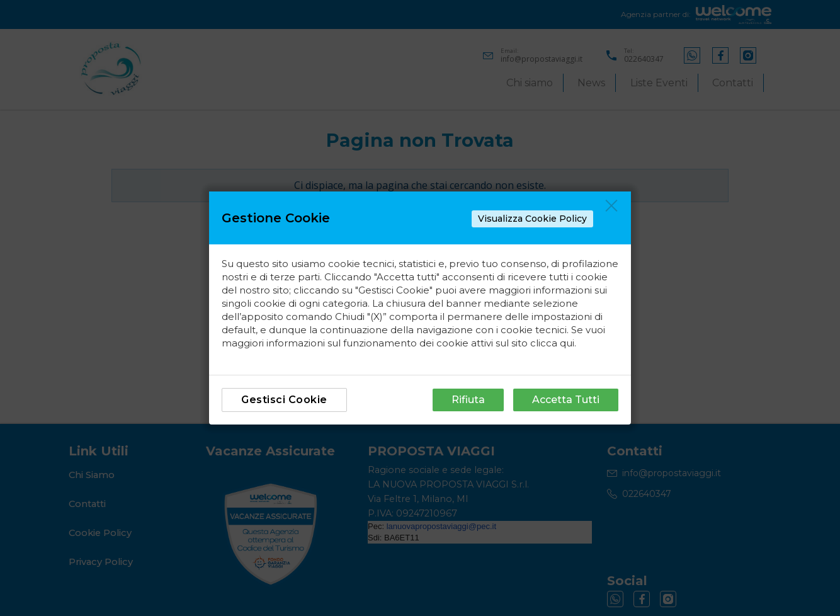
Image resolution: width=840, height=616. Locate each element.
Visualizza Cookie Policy (532, 219)
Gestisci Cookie (284, 400)
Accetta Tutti (566, 400)
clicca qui (552, 343)
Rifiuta (468, 400)
